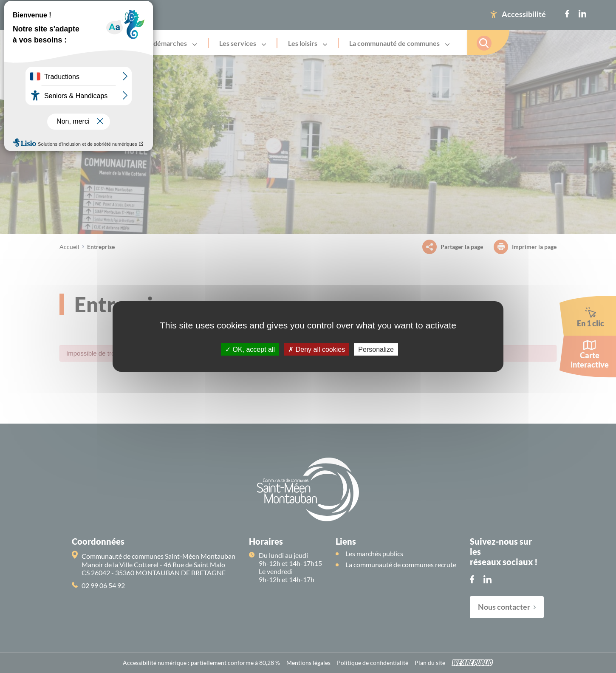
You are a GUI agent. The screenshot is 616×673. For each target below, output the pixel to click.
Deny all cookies (316, 349)
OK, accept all (250, 349)
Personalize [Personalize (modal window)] (376, 349)
